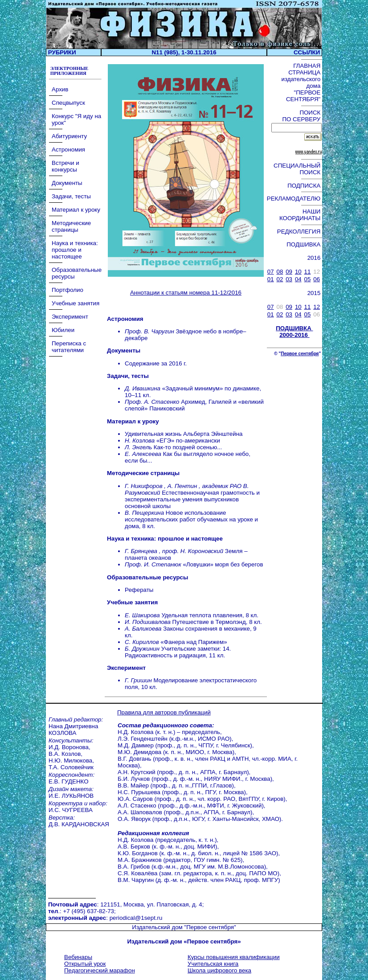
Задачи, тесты (71, 196)
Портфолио (67, 290)
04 (298, 279)
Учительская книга (213, 964)
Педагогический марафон (100, 970)
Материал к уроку (76, 210)
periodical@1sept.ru (136, 918)
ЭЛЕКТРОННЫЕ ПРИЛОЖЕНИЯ (69, 71)
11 (308, 272)
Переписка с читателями (69, 347)
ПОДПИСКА (305, 186)
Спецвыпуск (68, 103)
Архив (60, 89)
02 (280, 279)
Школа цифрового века (219, 970)
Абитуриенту (69, 136)
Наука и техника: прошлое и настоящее (75, 250)
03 (289, 279)
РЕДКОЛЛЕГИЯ (300, 232)
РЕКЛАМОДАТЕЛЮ (294, 199)
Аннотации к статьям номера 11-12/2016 (186, 293)
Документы (67, 183)
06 (317, 279)
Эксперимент (70, 317)
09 (289, 272)
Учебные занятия (76, 303)
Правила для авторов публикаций (164, 712)
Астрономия (68, 150)
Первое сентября (300, 354)
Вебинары (78, 957)
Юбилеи (63, 330)
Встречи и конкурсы (65, 166)
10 (298, 272)
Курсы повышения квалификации (234, 957)
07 (271, 272)
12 (317, 307)
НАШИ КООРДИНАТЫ (301, 215)
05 (308, 279)
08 (280, 272)
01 (271, 279)
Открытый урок (85, 964)
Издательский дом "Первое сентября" (184, 927)
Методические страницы (71, 226)
